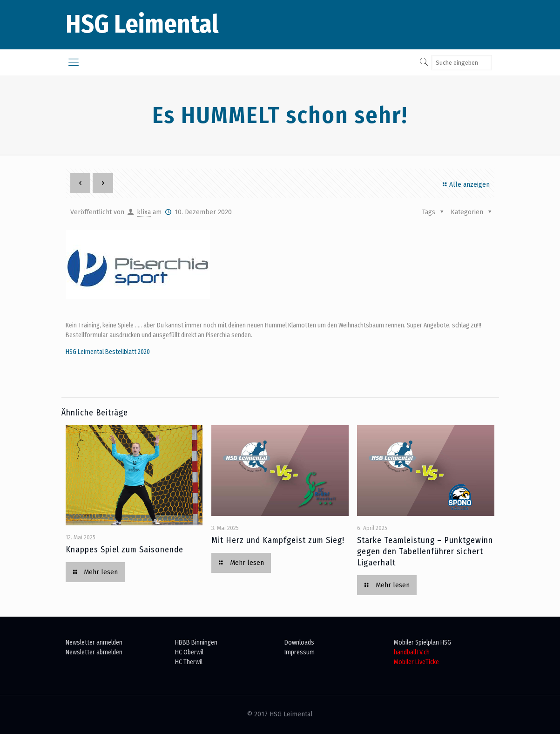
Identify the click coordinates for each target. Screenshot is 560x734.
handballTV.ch (412, 652)
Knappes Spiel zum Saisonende (125, 550)
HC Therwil (189, 662)
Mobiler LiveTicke (416, 662)
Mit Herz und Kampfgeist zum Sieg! (278, 540)
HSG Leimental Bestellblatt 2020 (108, 352)
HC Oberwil (189, 652)
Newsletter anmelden (94, 642)
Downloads (299, 642)
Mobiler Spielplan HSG (422, 642)
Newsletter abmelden (94, 652)
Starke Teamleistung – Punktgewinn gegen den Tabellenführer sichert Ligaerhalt (425, 551)
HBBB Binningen (196, 642)
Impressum (300, 652)
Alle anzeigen (465, 185)
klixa (144, 212)
